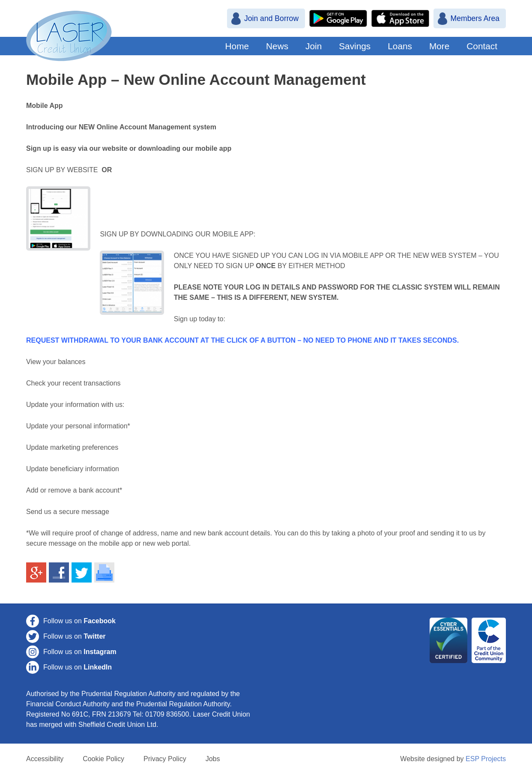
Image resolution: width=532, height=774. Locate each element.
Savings (355, 46)
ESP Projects (486, 759)
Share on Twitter (82, 573)
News (277, 46)
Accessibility (45, 759)
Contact (482, 46)
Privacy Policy (165, 759)
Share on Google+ (36, 573)
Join (314, 46)
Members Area (475, 18)
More (439, 46)
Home (237, 46)
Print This (105, 573)
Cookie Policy (103, 759)
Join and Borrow (271, 18)
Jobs (213, 759)
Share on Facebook (59, 573)
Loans (400, 46)
